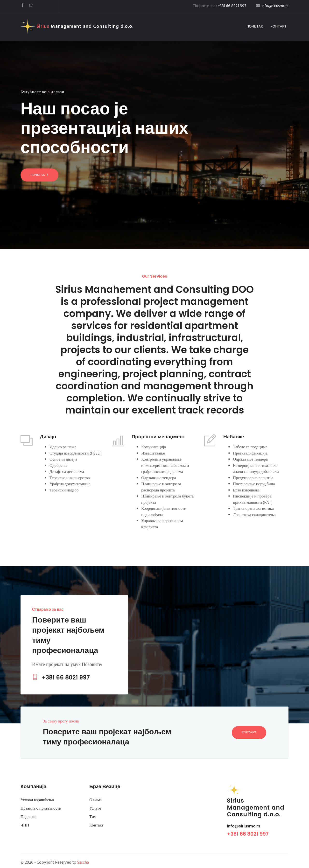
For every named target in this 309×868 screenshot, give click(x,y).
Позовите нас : (220, 6)
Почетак (256, 26)
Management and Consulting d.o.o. (77, 27)
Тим (93, 817)
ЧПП (25, 825)
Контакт (278, 26)
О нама (95, 800)
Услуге (95, 808)
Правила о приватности (41, 808)
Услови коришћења (37, 800)
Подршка (28, 817)
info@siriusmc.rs (244, 826)
